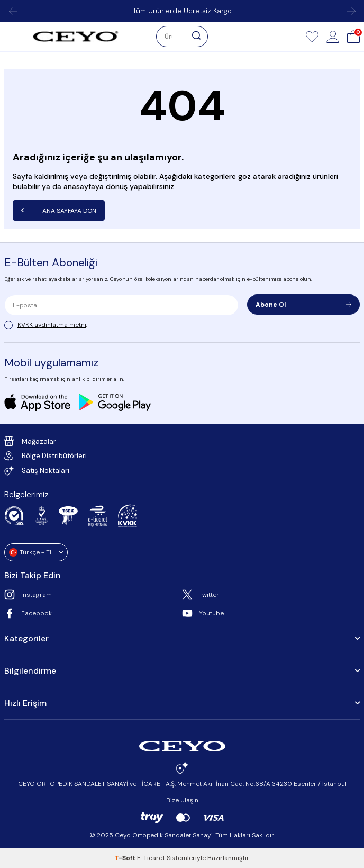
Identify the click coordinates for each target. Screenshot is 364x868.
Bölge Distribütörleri (46, 456)
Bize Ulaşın (182, 800)
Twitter (201, 595)
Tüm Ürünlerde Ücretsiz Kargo (182, 11)
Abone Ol (303, 305)
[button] (13, 11)
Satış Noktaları (37, 471)
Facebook (28, 613)
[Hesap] (333, 37)
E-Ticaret (151, 858)
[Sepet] (353, 37)
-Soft (126, 858)
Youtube (203, 613)
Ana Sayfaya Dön (59, 210)
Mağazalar (30, 441)
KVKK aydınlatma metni (52, 325)
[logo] (76, 37)
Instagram (28, 595)
